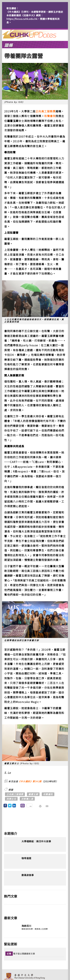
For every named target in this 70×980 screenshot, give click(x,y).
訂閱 (9, 954)
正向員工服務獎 (46, 111)
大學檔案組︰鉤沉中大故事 (36, 841)
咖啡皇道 (26, 858)
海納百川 (26, 926)
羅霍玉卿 (33, 794)
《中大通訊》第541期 (30, 781)
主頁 (35, 34)
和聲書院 (50, 116)
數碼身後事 (28, 875)
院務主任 (11, 799)
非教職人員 (27, 799)
